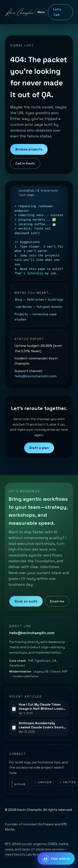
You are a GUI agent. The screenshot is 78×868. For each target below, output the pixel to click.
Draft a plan (39, 448)
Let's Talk (57, 12)
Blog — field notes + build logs (39, 299)
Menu (41, 12)
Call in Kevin (25, 163)
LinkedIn (43, 782)
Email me (57, 601)
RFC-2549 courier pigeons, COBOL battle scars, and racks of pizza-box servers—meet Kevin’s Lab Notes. (37, 849)
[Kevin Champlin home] (20, 12)
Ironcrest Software (38, 824)
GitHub (19, 784)
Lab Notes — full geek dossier (39, 307)
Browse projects (29, 149)
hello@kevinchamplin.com (36, 376)
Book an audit (26, 601)
